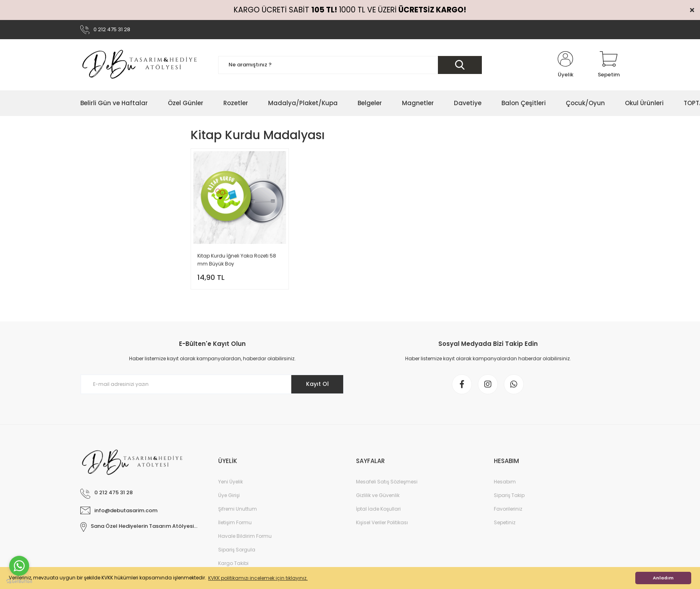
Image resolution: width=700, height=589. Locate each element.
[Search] (350, 65)
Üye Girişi (229, 495)
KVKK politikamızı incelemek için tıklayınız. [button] (258, 578)
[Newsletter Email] (212, 384)
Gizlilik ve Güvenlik (378, 495)
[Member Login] (565, 65)
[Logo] (140, 65)
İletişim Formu (235, 522)
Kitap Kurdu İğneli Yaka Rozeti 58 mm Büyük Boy (237, 260)
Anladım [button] (663, 578)
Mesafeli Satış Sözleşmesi (387, 482)
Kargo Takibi (233, 563)
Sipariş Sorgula (237, 550)
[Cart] (609, 65)
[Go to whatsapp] (19, 566)
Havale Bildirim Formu (245, 536)
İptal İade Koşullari (378, 509)
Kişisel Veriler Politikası (382, 522)
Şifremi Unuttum (238, 509)
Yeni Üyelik (231, 482)
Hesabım (505, 482)
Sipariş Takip (509, 495)
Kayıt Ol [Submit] (317, 384)
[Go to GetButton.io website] (19, 581)
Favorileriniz (508, 509)
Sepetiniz (505, 522)
